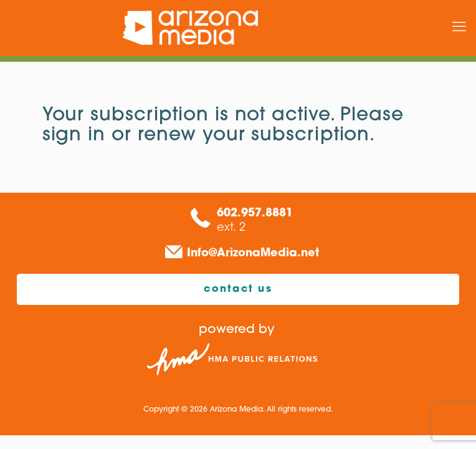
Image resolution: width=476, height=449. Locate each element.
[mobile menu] (459, 28)
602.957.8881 (255, 214)
